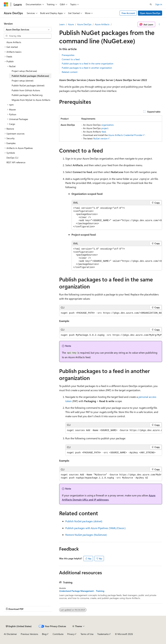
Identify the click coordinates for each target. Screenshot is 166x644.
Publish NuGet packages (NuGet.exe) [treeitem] (30, 76)
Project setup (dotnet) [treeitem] (23, 81)
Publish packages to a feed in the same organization (88, 63)
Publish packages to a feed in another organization (87, 68)
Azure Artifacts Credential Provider (125, 135)
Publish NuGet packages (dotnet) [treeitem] (28, 85)
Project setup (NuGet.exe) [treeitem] (24, 71)
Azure (71, 24)
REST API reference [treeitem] (16, 162)
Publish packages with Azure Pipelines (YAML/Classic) (95, 528)
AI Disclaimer (10, 634)
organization (107, 125)
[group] (117, 217)
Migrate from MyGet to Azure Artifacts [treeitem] (31, 100)
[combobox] (28, 30)
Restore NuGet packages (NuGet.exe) (86, 535)
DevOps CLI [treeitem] (12, 158)
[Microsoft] (6, 4)
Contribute (58, 634)
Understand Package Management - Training (82, 591)
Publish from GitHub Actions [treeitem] (26, 90)
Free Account (128, 13)
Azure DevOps (84, 24)
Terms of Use (87, 634)
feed (104, 132)
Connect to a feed (71, 59)
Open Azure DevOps (150, 13)
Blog (44, 634)
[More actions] (159, 24)
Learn (62, 24)
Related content (70, 72)
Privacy (71, 634)
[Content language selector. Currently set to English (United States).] (19, 626)
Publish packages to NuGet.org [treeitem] (27, 95)
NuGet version (100, 138)
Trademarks (103, 634)
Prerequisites (68, 55)
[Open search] (151, 4)
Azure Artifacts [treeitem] (14, 42)
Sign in (159, 4)
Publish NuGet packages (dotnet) (84, 521)
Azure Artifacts (102, 24)
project (105, 128)
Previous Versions (29, 634)
